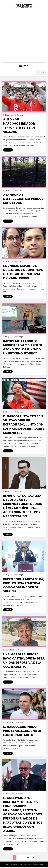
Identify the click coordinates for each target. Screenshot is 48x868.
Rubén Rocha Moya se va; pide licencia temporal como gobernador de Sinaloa (24, 585)
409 (29, 857)
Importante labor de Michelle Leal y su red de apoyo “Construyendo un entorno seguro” (23, 347)
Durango (20, 115)
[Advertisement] (24, 35)
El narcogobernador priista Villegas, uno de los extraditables (22, 731)
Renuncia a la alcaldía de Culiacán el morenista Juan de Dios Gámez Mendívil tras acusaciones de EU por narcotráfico (22, 506)
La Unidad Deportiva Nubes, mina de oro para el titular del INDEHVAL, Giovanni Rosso (23, 272)
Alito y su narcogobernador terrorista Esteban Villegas (19, 126)
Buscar (41, 72)
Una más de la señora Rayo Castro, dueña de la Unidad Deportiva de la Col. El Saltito (24, 661)
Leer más (8, 150)
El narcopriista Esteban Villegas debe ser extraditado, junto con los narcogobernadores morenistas (24, 425)
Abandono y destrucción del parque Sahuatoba (23, 199)
